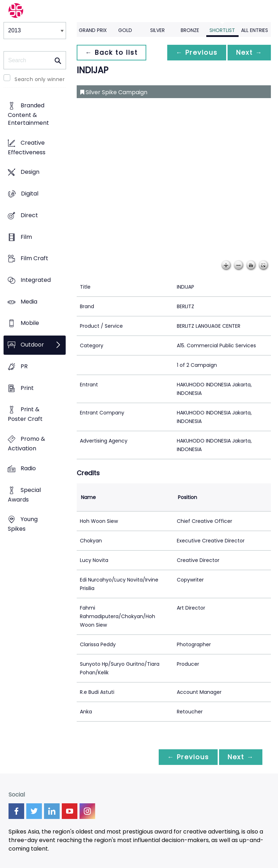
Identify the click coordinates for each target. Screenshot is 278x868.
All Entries (255, 30)
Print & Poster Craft (25, 414)
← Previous (197, 52)
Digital (30, 194)
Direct (29, 215)
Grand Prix (93, 30)
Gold (125, 30)
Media (29, 302)
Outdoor (32, 345)
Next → (249, 52)
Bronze (190, 30)
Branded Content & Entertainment (28, 114)
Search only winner (40, 79)
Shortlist (222, 30)
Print (27, 388)
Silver (157, 30)
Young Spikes (23, 524)
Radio (28, 468)
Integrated (36, 280)
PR (24, 366)
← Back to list (111, 52)
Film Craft (34, 259)
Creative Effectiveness (27, 148)
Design (30, 172)
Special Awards (24, 495)
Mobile (30, 323)
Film (26, 237)
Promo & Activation (26, 444)
